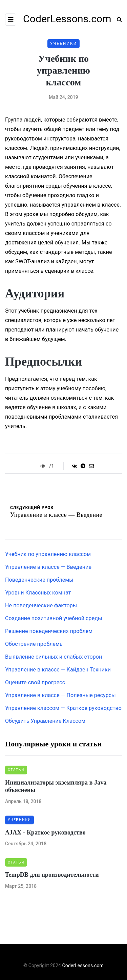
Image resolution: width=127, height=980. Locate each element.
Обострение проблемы (35, 644)
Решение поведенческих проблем (49, 631)
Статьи (16, 770)
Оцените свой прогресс (35, 682)
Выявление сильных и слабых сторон (54, 657)
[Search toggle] (117, 19)
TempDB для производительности (52, 875)
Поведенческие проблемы (39, 580)
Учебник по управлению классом (48, 554)
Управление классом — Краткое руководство (63, 708)
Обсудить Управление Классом (45, 721)
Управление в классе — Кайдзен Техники (58, 670)
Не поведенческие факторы (41, 605)
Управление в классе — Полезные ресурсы (60, 695)
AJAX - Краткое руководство (45, 832)
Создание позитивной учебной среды (54, 618)
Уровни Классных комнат (38, 593)
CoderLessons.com (83, 965)
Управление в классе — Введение (48, 567)
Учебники (64, 44)
